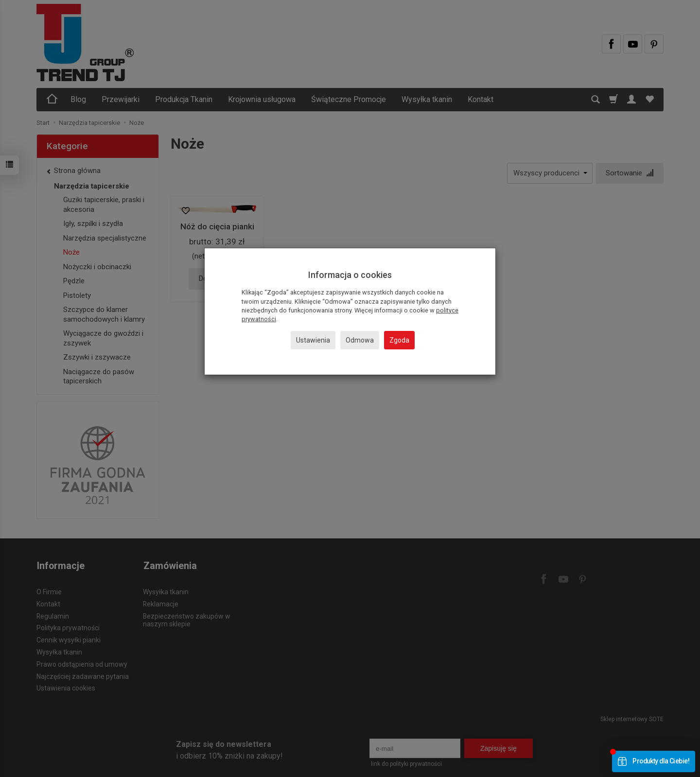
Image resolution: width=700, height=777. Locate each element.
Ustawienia (313, 340)
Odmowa (360, 340)
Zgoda (399, 340)
